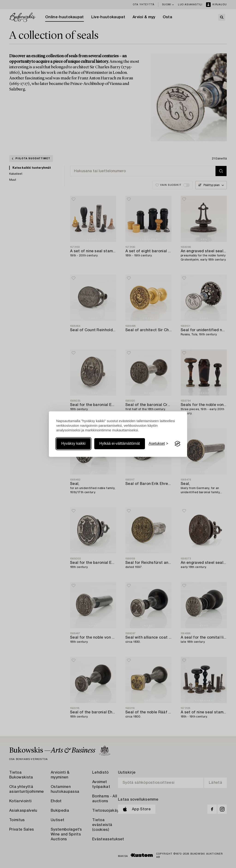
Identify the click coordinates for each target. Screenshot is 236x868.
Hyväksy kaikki (73, 444)
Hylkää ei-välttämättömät (120, 444)
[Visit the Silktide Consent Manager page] (177, 444)
